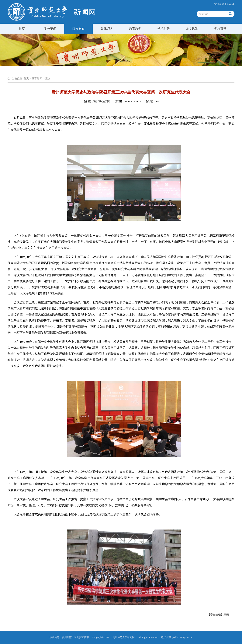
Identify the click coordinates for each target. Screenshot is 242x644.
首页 (22, 29)
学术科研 (164, 29)
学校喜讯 (220, 29)
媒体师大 (107, 29)
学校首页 (223, 4)
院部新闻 (78, 29)
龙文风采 (192, 29)
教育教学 (135, 29)
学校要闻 (50, 29)
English (235, 4)
